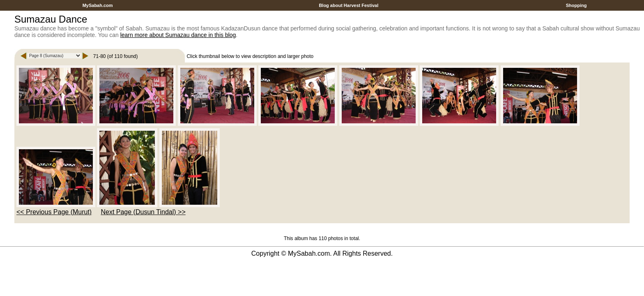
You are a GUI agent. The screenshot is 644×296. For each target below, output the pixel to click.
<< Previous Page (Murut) (54, 212)
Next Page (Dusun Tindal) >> (143, 212)
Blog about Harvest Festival (348, 5)
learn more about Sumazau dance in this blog (178, 35)
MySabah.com (98, 5)
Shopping (576, 5)
